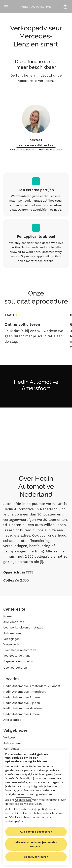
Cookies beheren (15, 668)
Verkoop (9, 737)
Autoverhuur (12, 743)
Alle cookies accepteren (36, 832)
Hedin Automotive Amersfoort (24, 692)
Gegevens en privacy (18, 661)
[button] (65, 7)
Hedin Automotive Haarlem (23, 708)
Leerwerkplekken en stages (23, 627)
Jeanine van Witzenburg (36, 145)
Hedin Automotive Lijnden (22, 703)
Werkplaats (11, 749)
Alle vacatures (14, 622)
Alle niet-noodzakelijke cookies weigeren (36, 844)
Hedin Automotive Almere (22, 697)
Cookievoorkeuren (36, 857)
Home (7, 616)
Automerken (12, 633)
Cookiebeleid (23, 800)
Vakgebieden (12, 644)
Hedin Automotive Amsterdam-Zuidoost (32, 686)
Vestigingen (12, 639)
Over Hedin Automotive (20, 650)
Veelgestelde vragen (18, 655)
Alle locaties (12, 720)
